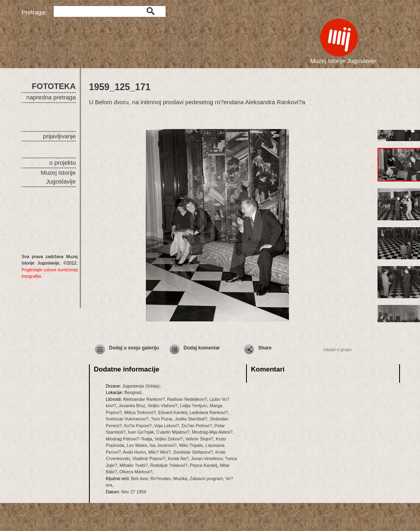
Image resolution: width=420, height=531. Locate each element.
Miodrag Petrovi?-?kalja (129, 439)
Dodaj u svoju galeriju (134, 348)
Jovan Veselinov (207, 458)
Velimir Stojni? (200, 439)
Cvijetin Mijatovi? (173, 432)
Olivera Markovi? (136, 472)
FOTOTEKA (54, 86)
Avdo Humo (134, 452)
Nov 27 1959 (134, 492)
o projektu (63, 163)
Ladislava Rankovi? (209, 412)
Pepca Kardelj (204, 465)
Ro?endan (161, 479)
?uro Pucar (162, 419)
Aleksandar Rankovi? (144, 399)
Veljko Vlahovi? (163, 406)
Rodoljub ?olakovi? (169, 465)
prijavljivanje (59, 136)
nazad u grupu (337, 349)
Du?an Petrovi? (197, 426)
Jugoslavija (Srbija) (141, 386)
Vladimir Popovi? (149, 458)
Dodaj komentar (202, 348)
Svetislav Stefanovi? (193, 452)
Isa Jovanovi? (163, 445)
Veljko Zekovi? (169, 439)
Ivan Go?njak (141, 432)
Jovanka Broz (132, 406)
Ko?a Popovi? (138, 426)
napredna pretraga (51, 97)
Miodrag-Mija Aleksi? (212, 432)
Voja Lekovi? (167, 426)
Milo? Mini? (160, 452)
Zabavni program (206, 479)
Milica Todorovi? (140, 412)
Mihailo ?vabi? (133, 465)
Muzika (180, 479)
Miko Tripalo (191, 445)
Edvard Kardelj (173, 412)
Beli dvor (139, 479)
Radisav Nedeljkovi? (187, 399)
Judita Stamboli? (191, 419)
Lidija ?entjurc (194, 406)
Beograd (133, 392)
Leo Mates (137, 445)
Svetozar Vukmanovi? (127, 419)
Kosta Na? (178, 458)
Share (265, 348)
